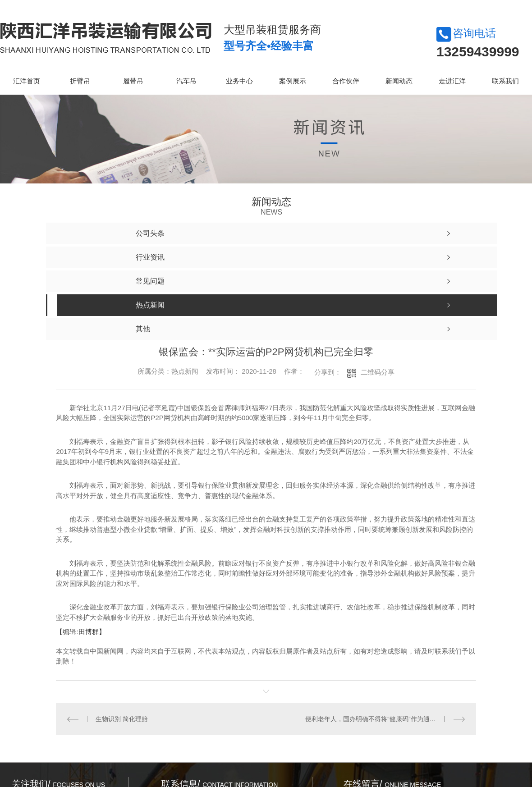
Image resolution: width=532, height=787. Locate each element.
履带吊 (133, 81)
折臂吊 (80, 81)
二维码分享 (378, 372)
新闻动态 (399, 81)
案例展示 (293, 81)
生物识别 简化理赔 (122, 718)
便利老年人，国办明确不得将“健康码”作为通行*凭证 (378, 718)
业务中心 (239, 81)
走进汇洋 (452, 81)
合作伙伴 (346, 81)
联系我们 (505, 81)
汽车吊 (186, 81)
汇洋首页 (27, 81)
